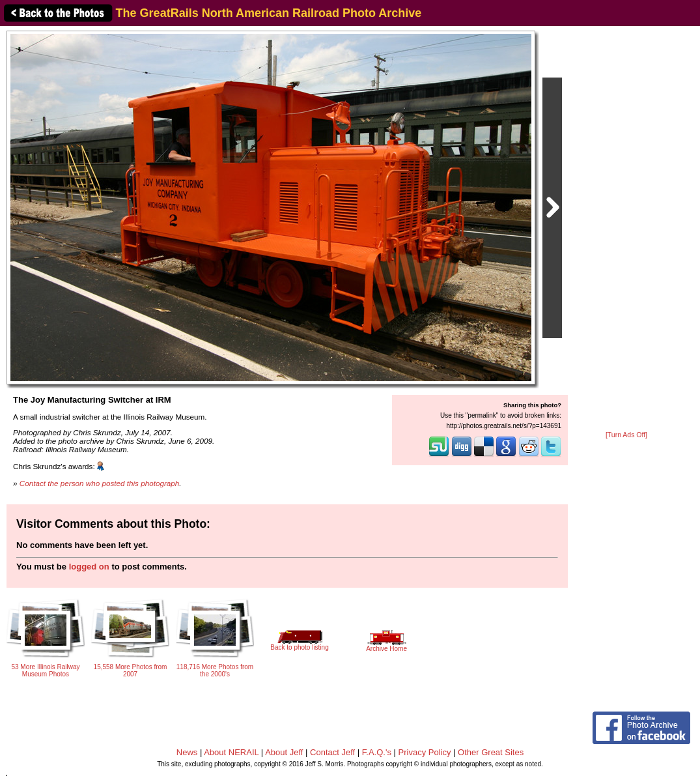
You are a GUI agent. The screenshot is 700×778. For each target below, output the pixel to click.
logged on (89, 567)
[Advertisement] (626, 229)
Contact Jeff (332, 752)
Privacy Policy (425, 752)
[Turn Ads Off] (626, 435)
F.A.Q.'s (377, 752)
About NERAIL (231, 752)
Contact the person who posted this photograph (100, 483)
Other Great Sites (491, 752)
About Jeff (284, 752)
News (187, 752)
